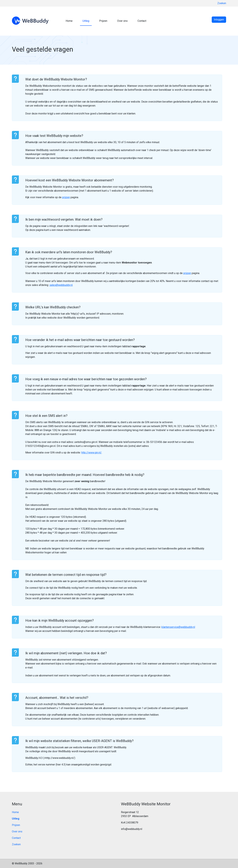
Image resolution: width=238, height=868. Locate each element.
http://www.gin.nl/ (91, 453)
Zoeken (222, 3)
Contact (142, 21)
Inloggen (219, 20)
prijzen (66, 197)
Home (69, 21)
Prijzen (103, 21)
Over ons (122, 21)
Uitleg (86, 21)
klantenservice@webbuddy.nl (178, 627)
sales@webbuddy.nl (61, 285)
